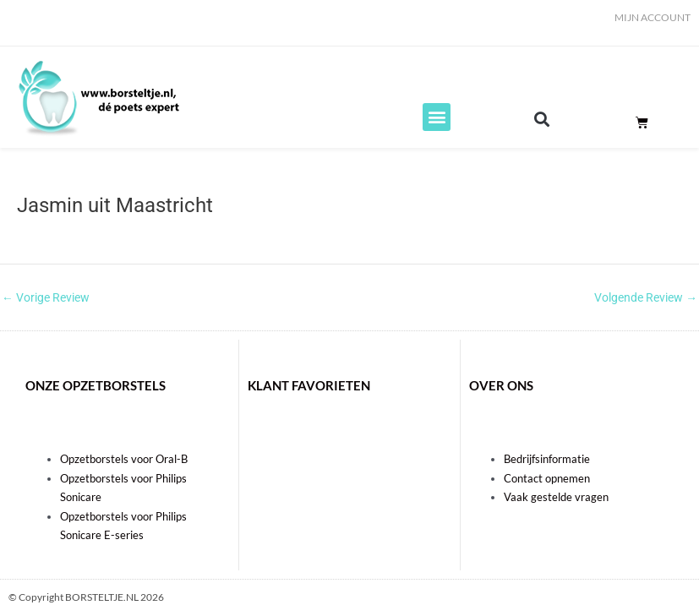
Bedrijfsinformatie (547, 459)
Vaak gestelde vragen (556, 497)
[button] (437, 117)
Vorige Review (46, 298)
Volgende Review (646, 298)
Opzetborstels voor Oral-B (124, 459)
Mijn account (653, 17)
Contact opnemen (547, 478)
